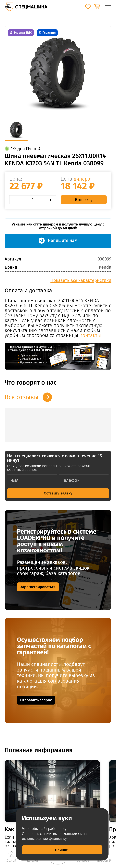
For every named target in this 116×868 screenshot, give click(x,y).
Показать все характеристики (81, 280)
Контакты (90, 335)
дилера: (82, 179)
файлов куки (60, 839)
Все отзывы (22, 397)
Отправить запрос (36, 700)
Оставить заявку (58, 493)
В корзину (84, 200)
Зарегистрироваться (38, 587)
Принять (62, 850)
